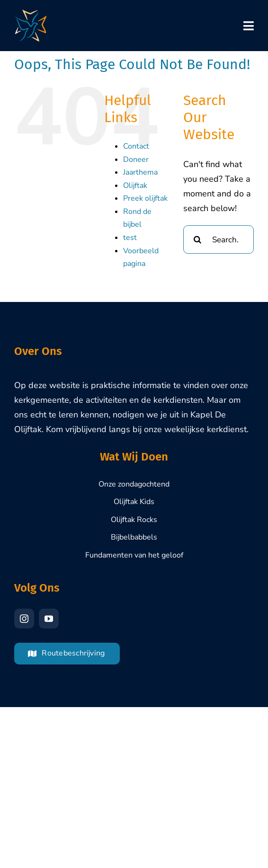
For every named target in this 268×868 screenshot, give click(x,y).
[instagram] (24, 619)
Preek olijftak (145, 198)
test (130, 238)
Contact (136, 146)
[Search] (197, 239)
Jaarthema (140, 172)
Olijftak (135, 186)
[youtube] (49, 619)
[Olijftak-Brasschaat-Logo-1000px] (31, 14)
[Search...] (219, 239)
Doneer (136, 159)
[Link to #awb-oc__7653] (249, 26)
